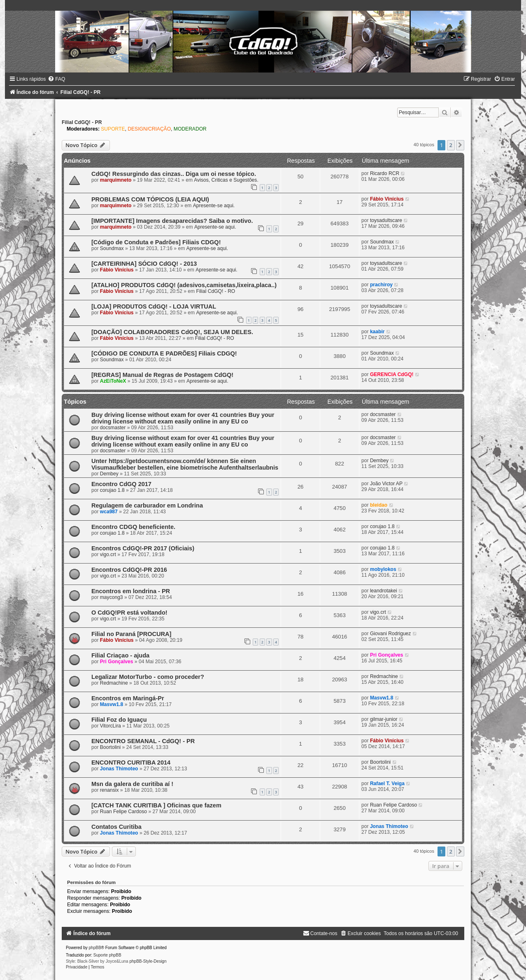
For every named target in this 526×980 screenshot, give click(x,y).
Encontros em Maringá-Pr (128, 698)
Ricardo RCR (385, 173)
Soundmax (112, 248)
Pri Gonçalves (117, 662)
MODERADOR (190, 129)
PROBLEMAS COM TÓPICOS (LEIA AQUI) (150, 199)
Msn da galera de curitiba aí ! (132, 784)
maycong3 (112, 597)
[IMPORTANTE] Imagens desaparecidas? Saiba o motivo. (172, 221)
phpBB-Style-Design (148, 961)
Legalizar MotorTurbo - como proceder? (148, 677)
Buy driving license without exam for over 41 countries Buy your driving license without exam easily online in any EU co (183, 418)
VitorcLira (111, 726)
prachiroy (381, 285)
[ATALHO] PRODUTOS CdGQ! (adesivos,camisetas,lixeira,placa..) (184, 285)
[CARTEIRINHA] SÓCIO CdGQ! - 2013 (144, 264)
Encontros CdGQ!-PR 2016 (129, 570)
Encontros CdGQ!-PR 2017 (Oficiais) (143, 548)
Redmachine (114, 683)
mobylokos (383, 569)
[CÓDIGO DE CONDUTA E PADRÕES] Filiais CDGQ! (164, 353)
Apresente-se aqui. (214, 206)
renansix (109, 790)
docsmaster (113, 428)
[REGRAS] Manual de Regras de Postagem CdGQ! (162, 375)
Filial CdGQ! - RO (216, 291)
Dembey (109, 474)
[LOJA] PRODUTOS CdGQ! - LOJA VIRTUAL (154, 306)
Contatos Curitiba (116, 827)
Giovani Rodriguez (391, 634)
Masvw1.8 (112, 704)
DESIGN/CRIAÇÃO (149, 129)
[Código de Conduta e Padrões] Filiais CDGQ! (156, 242)
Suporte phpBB (107, 955)
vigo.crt (108, 554)
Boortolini (110, 747)
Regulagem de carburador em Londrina (147, 505)
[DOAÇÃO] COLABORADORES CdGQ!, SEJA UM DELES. (172, 332)
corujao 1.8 (112, 490)
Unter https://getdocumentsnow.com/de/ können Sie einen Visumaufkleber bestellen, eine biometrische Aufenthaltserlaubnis (185, 464)
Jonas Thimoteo (119, 769)
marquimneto (116, 180)
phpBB (95, 948)
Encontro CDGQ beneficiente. (133, 527)
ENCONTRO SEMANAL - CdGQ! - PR (143, 741)
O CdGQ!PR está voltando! (129, 613)
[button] (460, 145)
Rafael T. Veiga (387, 784)
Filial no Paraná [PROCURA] (131, 634)
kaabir (377, 332)
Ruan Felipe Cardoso (123, 812)
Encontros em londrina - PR (131, 591)
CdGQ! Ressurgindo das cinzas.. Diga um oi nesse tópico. (174, 174)
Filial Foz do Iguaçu (119, 720)
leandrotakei (384, 591)
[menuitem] (56, 79)
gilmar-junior (384, 719)
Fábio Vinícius (387, 199)
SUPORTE (113, 129)
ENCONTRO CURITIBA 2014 (131, 762)
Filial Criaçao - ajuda (120, 655)
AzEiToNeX (113, 381)
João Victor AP (386, 484)
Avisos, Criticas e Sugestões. (226, 180)
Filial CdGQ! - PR (82, 122)
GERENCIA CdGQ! (392, 374)
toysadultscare (386, 220)
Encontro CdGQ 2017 (121, 484)
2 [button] (451, 145)
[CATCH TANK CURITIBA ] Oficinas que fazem (156, 805)
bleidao (379, 505)
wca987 (109, 512)
